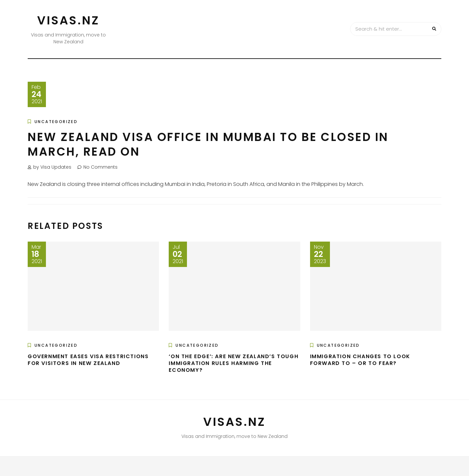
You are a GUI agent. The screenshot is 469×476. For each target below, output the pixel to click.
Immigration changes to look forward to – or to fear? (360, 360)
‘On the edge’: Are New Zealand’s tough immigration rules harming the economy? (234, 363)
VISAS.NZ (68, 20)
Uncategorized (56, 122)
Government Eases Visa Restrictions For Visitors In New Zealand (88, 360)
